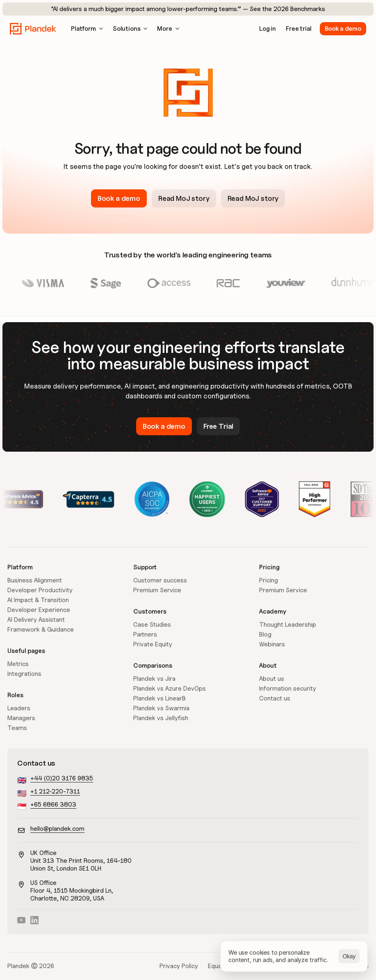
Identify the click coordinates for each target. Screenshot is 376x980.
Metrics (18, 664)
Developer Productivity (40, 590)
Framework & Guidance (41, 630)
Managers (21, 718)
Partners (145, 634)
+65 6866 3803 (53, 805)
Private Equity (153, 644)
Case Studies (152, 625)
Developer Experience (39, 610)
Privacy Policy (179, 966)
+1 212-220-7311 (55, 791)
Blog (265, 634)
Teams (17, 728)
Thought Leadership (288, 625)
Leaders (19, 708)
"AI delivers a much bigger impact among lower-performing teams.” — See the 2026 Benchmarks (188, 9)
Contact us (275, 698)
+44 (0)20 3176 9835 (62, 778)
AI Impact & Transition (38, 600)
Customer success (160, 580)
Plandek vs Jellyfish (161, 718)
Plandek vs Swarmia (161, 708)
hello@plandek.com (57, 829)
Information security (288, 689)
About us (272, 679)
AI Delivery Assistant (36, 620)
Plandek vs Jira (154, 679)
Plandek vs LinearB (160, 698)
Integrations (24, 674)
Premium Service (157, 590)
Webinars (272, 644)
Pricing (269, 580)
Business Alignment (35, 580)
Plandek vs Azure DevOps (170, 689)
